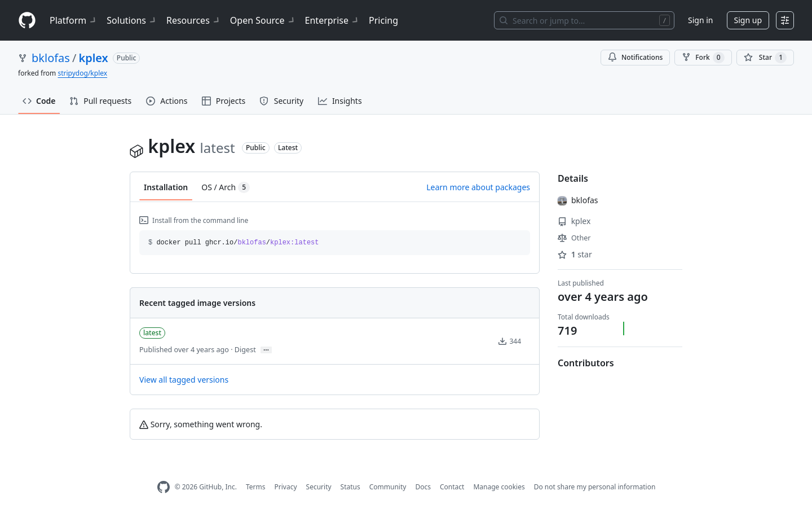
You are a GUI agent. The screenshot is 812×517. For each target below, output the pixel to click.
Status (350, 487)
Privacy (286, 487)
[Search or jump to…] (584, 20)
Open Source (263, 20)
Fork (703, 58)
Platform (74, 20)
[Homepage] (27, 21)
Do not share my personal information (595, 487)
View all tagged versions (184, 380)
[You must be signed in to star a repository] (765, 58)
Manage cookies (499, 487)
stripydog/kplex (82, 73)
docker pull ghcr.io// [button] (234, 243)
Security (319, 487)
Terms (256, 487)
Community (388, 487)
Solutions (132, 20)
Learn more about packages (478, 187)
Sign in (700, 20)
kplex (93, 58)
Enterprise (332, 20)
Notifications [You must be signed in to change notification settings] (635, 57)
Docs (423, 487)
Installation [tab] (166, 187)
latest (152, 333)
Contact (452, 487)
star (575, 254)
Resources (194, 20)
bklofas (51, 58)
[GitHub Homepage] (164, 487)
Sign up (748, 20)
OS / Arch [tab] (226, 187)
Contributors (586, 363)
